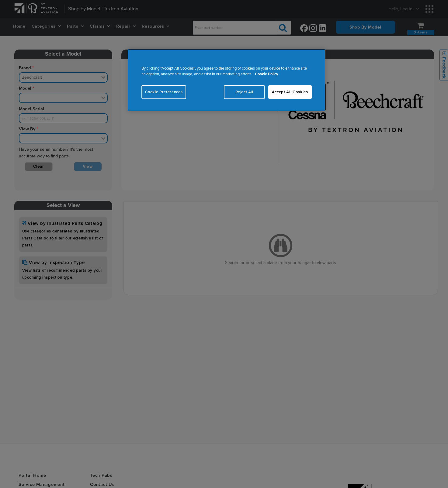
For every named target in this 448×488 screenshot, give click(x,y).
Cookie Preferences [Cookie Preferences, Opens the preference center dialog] (164, 92)
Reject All (244, 92)
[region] (227, 80)
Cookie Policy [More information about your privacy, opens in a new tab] (267, 74)
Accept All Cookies (290, 92)
